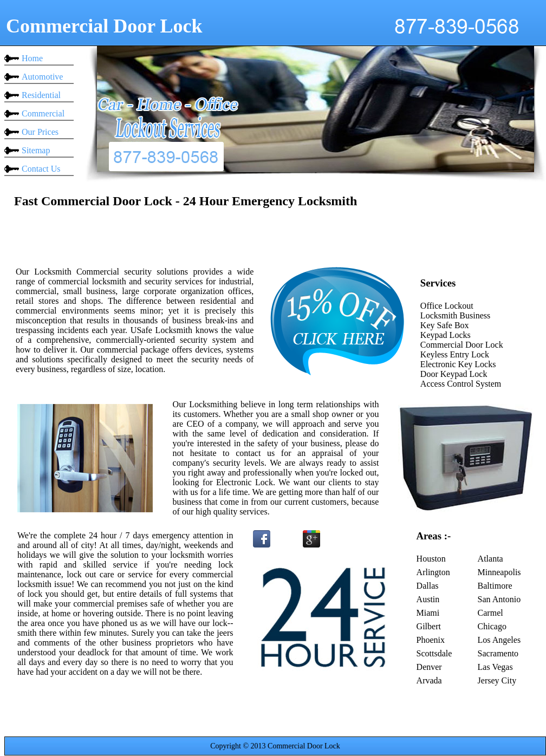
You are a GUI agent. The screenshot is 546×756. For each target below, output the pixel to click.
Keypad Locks (446, 335)
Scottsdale (434, 653)
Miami (428, 613)
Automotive (42, 77)
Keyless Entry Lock (455, 354)
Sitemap (36, 150)
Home (32, 58)
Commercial (43, 113)
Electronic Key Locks (458, 364)
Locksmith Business (455, 315)
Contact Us (41, 169)
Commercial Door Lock (462, 345)
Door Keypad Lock (454, 374)
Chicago (492, 626)
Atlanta (490, 559)
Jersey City (497, 680)
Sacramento (498, 653)
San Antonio (499, 599)
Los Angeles (499, 640)
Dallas (428, 586)
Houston (431, 559)
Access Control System (461, 384)
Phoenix (431, 640)
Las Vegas (495, 667)
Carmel (490, 613)
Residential (41, 95)
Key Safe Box (445, 325)
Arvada (429, 680)
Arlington (433, 572)
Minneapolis (499, 572)
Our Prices (40, 132)
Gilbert (429, 626)
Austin (428, 599)
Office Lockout (447, 306)
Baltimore (495, 586)
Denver (429, 667)
